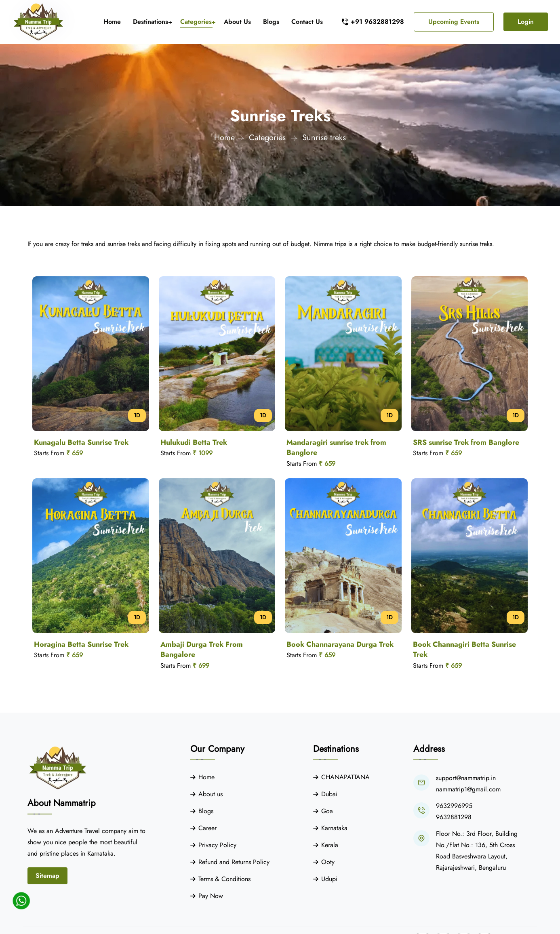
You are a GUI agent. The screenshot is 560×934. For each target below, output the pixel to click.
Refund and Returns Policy (234, 862)
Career (207, 828)
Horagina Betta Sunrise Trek (81, 644)
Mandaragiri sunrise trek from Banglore (336, 448)
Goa (327, 811)
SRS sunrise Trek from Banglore (466, 442)
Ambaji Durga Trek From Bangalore (202, 650)
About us (211, 794)
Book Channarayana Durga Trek (340, 644)
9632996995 (454, 806)
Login (526, 22)
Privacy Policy (217, 845)
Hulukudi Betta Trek (194, 442)
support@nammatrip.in (466, 778)
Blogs (271, 22)
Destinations (151, 22)
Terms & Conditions (224, 879)
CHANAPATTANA (345, 777)
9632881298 (454, 817)
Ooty (328, 862)
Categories (196, 22)
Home (112, 22)
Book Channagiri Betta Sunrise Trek (464, 650)
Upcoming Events (454, 22)
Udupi (329, 879)
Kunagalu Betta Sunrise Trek (81, 442)
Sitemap (47, 876)
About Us (237, 22)
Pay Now (211, 896)
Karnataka (334, 828)
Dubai (329, 794)
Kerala (330, 845)
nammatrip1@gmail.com (468, 789)
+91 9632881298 (377, 22)
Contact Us (307, 22)
